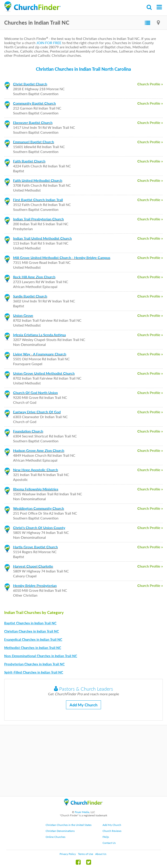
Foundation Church (28, 431)
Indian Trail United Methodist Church (42, 238)
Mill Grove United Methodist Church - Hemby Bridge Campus (62, 258)
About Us (101, 854)
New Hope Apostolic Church (36, 470)
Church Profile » (150, 84)
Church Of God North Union (35, 393)
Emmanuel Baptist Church (34, 142)
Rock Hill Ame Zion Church (34, 277)
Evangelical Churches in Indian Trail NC (33, 639)
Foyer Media (82, 812)
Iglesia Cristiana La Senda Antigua (39, 335)
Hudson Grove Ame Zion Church (39, 450)
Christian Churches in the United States (69, 825)
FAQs (106, 837)
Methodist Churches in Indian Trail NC (33, 648)
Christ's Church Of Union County (39, 528)
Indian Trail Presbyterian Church (38, 219)
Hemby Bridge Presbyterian (35, 585)
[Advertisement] (83, 761)
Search (149, 7)
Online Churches (55, 837)
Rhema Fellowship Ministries (36, 489)
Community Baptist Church (34, 103)
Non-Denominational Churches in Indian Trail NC (41, 656)
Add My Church (83, 705)
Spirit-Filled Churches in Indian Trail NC (34, 672)
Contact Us (109, 843)
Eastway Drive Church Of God (37, 412)
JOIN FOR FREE (49, 43)
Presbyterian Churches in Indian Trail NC (34, 664)
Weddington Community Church (39, 508)
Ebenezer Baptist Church (33, 122)
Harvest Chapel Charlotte (33, 566)
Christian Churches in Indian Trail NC (32, 631)
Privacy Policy (68, 854)
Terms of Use (85, 854)
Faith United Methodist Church (38, 180)
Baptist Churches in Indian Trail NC (30, 623)
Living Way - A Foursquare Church (40, 354)
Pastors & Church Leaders (83, 689)
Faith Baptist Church (29, 161)
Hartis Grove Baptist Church (35, 547)
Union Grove (23, 315)
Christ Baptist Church (30, 84)
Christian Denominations (60, 831)
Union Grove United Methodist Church (44, 373)
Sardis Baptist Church (30, 296)
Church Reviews (112, 831)
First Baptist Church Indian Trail (38, 200)
